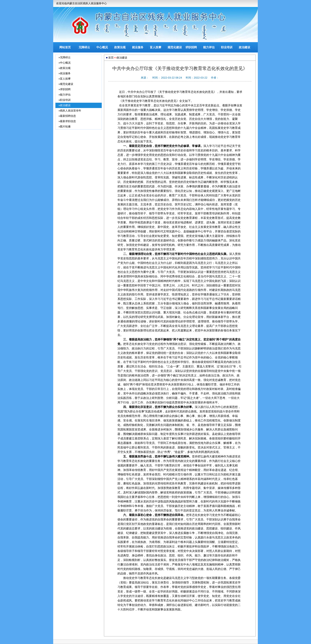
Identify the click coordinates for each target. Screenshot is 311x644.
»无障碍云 (65, 57)
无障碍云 (84, 47)
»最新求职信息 (67, 121)
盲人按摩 (155, 47)
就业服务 (138, 47)
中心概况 (102, 47)
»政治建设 (65, 105)
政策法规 (120, 47)
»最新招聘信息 (67, 116)
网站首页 (65, 47)
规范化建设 (175, 47)
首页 (111, 58)
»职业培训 (65, 100)
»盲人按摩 (65, 79)
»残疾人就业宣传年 (70, 111)
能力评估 (209, 47)
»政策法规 (65, 68)
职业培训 (227, 47)
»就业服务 (65, 73)
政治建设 (245, 47)
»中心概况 (65, 63)
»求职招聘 (65, 89)
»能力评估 (65, 95)
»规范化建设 (66, 84)
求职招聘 (191, 47)
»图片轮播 (65, 127)
